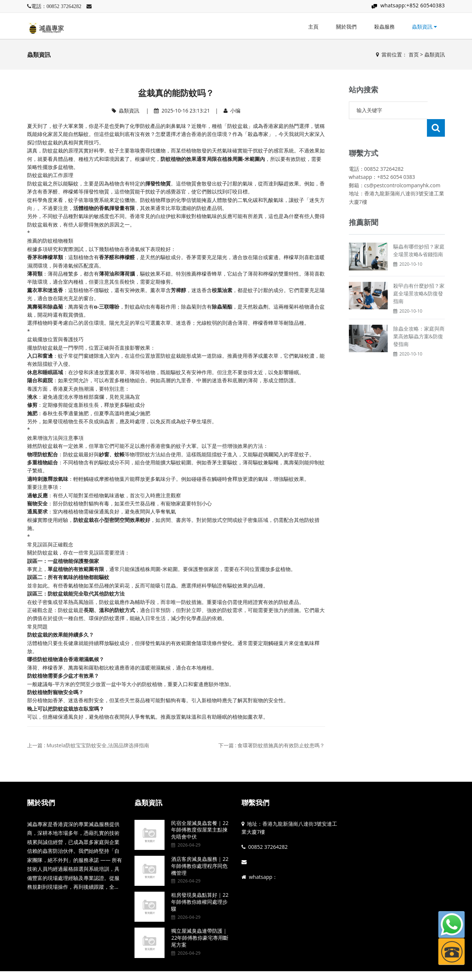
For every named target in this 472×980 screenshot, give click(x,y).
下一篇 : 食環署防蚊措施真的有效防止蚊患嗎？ (272, 745)
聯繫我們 (255, 803)
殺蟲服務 (384, 27)
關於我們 (346, 27)
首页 (414, 54)
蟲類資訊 (424, 27)
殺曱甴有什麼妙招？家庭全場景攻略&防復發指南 (419, 276)
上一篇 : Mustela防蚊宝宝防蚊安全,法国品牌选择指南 (88, 745)
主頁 (313, 27)
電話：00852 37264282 (56, 6)
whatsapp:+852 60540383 (413, 5)
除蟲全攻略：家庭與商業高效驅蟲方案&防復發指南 (419, 319)
